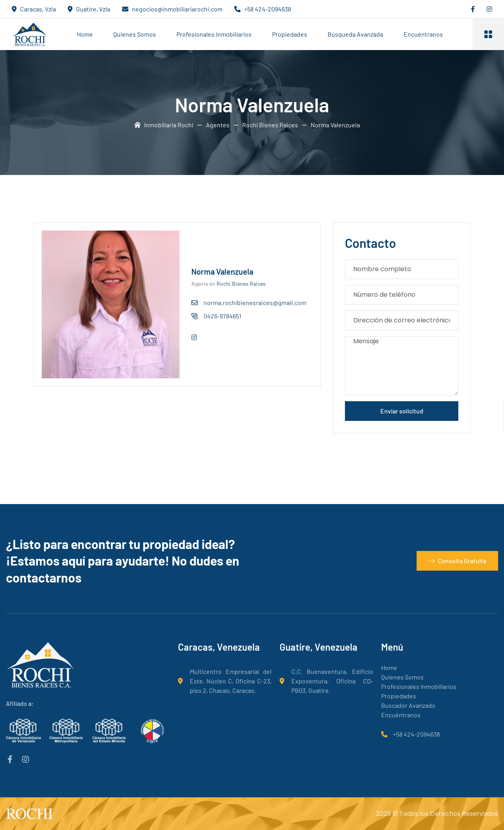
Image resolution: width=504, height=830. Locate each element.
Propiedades (290, 34)
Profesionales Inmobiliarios (214, 34)
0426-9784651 (222, 316)
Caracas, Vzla (38, 9)
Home (85, 34)
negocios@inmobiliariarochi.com (177, 9)
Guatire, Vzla (93, 9)
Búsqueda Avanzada (355, 34)
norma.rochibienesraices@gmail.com (255, 302)
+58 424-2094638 (268, 9)
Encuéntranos (423, 34)
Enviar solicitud (402, 411)
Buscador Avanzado (408, 705)
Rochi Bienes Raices (241, 284)
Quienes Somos (135, 34)
